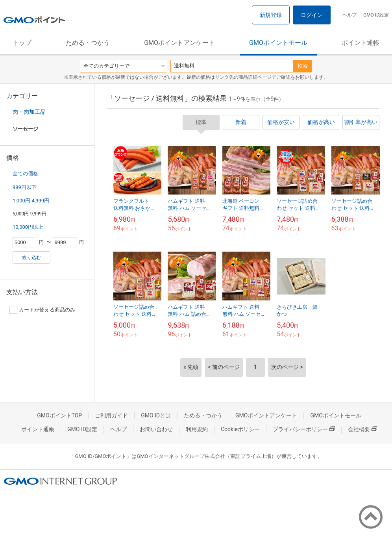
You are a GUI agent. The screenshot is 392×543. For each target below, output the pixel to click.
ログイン (312, 15)
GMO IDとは (156, 415)
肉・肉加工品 (29, 112)
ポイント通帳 (361, 43)
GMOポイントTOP (59, 415)
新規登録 (271, 15)
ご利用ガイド (111, 415)
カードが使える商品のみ (42, 310)
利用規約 (197, 429)
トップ (22, 43)
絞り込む (31, 258)
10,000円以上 (28, 227)
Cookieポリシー (240, 429)
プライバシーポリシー (304, 429)
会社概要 (362, 429)
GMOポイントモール (278, 43)
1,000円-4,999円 (31, 201)
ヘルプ (349, 15)
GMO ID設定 (376, 15)
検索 (303, 66)
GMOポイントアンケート (179, 43)
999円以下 (25, 187)
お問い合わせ (156, 429)
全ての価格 (25, 173)
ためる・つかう (88, 43)
